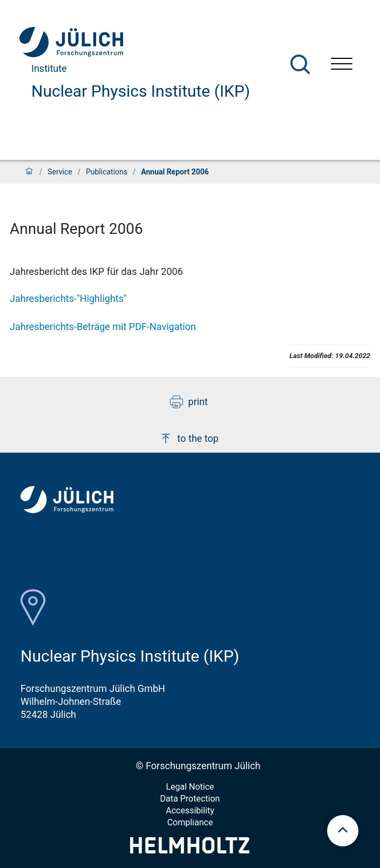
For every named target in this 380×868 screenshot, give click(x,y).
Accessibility (190, 810)
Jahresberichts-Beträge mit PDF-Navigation (103, 327)
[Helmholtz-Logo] (190, 850)
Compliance (190, 822)
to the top (189, 439)
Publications (107, 172)
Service (60, 172)
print (189, 402)
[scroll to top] (343, 831)
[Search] (300, 64)
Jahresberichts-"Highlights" (68, 298)
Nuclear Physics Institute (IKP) (141, 91)
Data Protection (190, 799)
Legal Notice (190, 787)
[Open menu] (342, 65)
